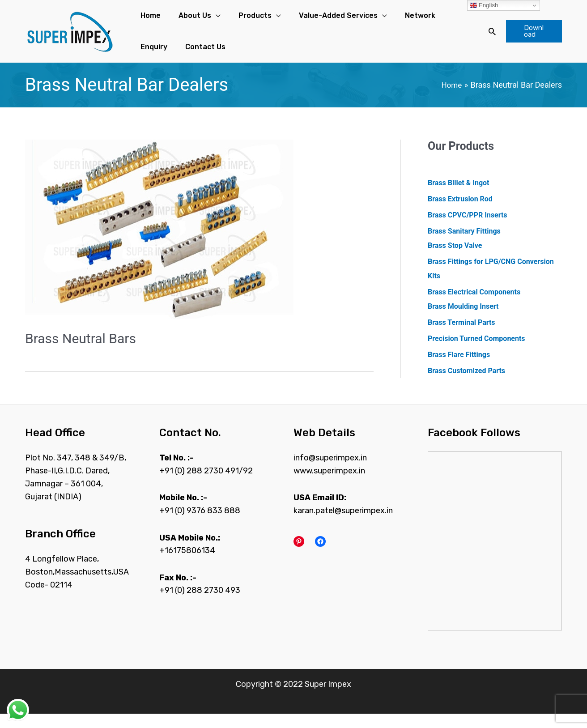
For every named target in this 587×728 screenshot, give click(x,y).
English (484, 5)
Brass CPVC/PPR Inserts (468, 229)
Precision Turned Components (476, 353)
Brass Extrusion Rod (460, 213)
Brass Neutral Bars (81, 353)
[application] (200, 19)
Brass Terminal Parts (462, 337)
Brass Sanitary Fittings (464, 245)
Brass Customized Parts (466, 385)
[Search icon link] (482, 38)
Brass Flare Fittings (459, 369)
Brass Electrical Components (474, 306)
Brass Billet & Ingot (458, 197)
